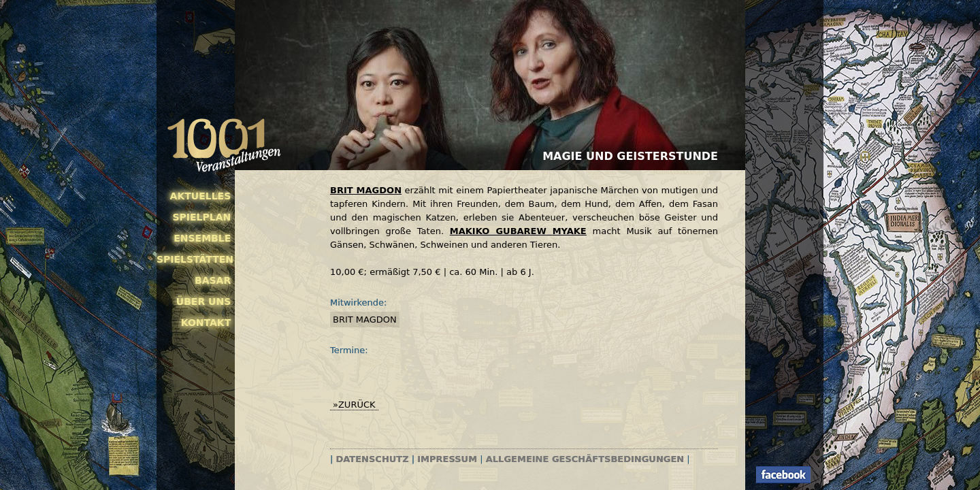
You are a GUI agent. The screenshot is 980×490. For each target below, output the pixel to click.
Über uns (203, 301)
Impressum (447, 459)
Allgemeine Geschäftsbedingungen (585, 459)
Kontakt (206, 323)
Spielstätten (194, 259)
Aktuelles (201, 196)
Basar (213, 280)
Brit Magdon (365, 320)
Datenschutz (373, 459)
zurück (357, 405)
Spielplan (201, 217)
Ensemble (202, 238)
